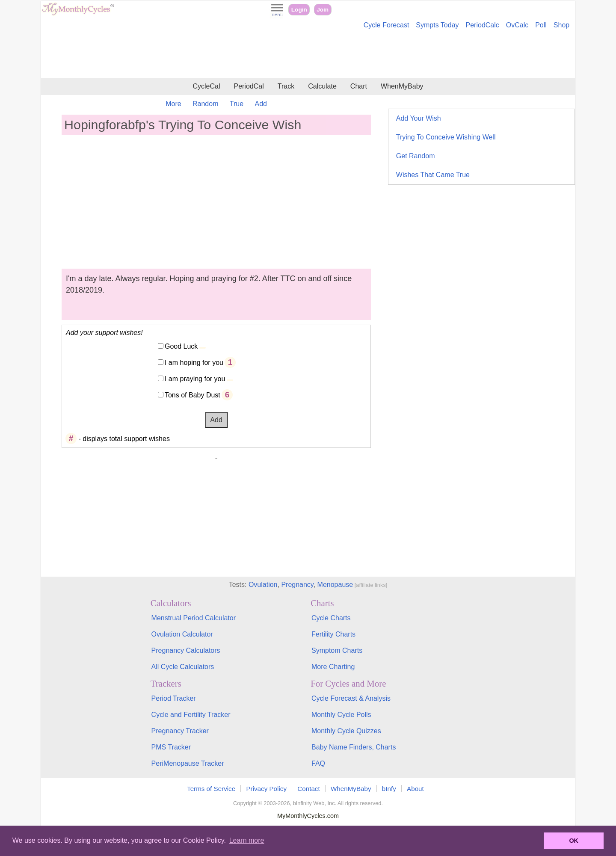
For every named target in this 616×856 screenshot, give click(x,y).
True (237, 104)
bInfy (389, 789)
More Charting (333, 667)
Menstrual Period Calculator (194, 618)
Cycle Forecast (386, 25)
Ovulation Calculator (182, 634)
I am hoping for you (194, 363)
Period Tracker (174, 698)
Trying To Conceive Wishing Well (446, 137)
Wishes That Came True (433, 175)
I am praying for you (195, 379)
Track (286, 86)
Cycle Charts (331, 618)
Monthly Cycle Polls (341, 715)
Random (205, 104)
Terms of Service (211, 789)
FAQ (318, 763)
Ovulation (263, 585)
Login (299, 10)
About (415, 789)
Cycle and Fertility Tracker (191, 715)
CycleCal (206, 86)
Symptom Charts (337, 650)
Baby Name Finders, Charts (354, 747)
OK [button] (574, 841)
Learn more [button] (247, 840)
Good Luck (181, 346)
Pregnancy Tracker (180, 731)
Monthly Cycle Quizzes (346, 731)
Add (261, 104)
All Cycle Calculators (183, 667)
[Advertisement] (308, 55)
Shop (561, 25)
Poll (541, 25)
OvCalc (517, 25)
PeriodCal (249, 86)
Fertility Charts (333, 634)
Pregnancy (297, 585)
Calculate (322, 86)
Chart (359, 86)
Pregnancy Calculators (186, 650)
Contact (308, 789)
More (173, 104)
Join (323, 10)
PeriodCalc (483, 25)
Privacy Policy (266, 789)
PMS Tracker (171, 747)
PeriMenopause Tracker (188, 763)
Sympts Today (437, 25)
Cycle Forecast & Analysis (351, 698)
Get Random (416, 156)
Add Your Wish (419, 118)
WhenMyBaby (402, 86)
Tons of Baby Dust (192, 395)
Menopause (335, 585)
